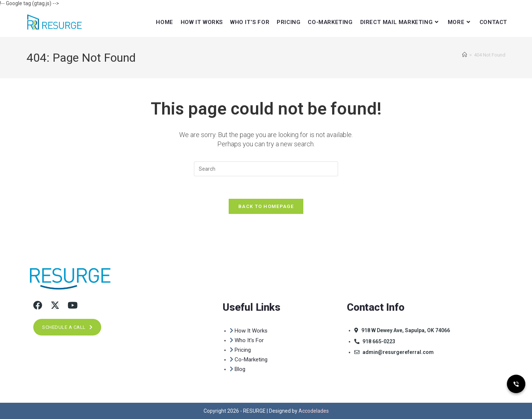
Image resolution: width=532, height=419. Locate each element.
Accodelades (314, 411)
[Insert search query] (266, 169)
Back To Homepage (266, 206)
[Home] (465, 55)
